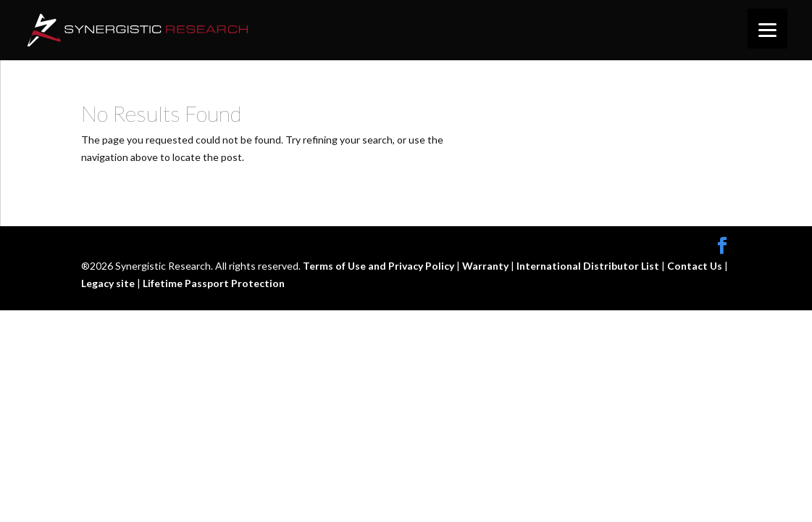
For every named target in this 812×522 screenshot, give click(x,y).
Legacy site (109, 283)
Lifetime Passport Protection (214, 283)
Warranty (486, 266)
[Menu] (767, 29)
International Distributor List (589, 266)
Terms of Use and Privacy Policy (380, 266)
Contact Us (696, 266)
